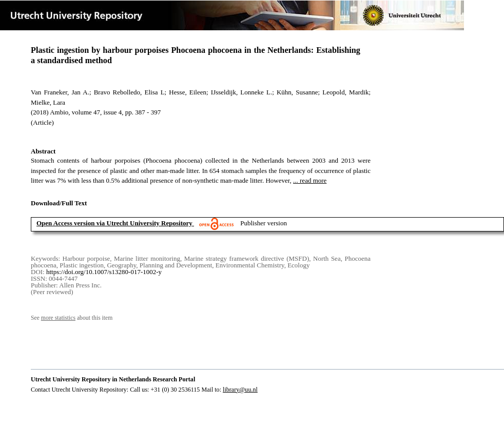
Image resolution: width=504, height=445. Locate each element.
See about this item (72, 318)
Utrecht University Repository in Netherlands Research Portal (113, 379)
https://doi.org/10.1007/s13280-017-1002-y (104, 272)
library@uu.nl (240, 390)
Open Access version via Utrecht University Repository (114, 223)
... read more (310, 180)
